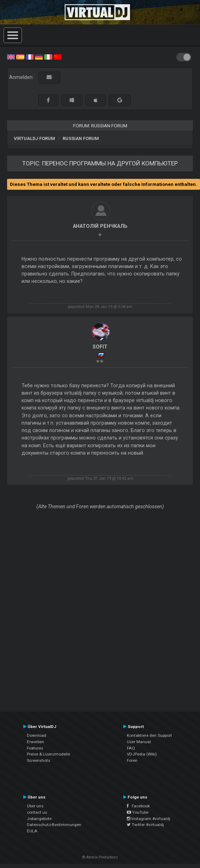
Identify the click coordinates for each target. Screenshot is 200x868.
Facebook (138, 806)
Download (37, 735)
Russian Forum (81, 138)
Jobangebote (39, 819)
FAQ (131, 748)
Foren (132, 760)
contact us (37, 812)
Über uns (35, 806)
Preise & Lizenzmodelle (48, 754)
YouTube (138, 812)
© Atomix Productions (100, 857)
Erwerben (36, 742)
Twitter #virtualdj (145, 825)
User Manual (139, 742)
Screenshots (39, 760)
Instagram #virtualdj (149, 819)
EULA (32, 831)
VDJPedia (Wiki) (142, 754)
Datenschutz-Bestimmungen (54, 825)
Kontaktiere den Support (149, 735)
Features (35, 748)
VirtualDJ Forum (34, 138)
